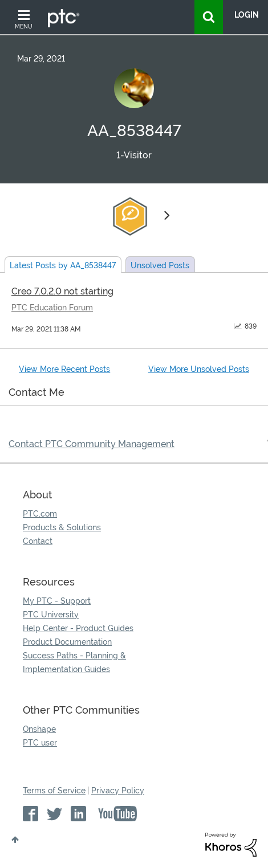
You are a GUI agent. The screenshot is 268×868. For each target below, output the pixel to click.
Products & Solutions (62, 527)
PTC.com (40, 514)
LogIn (247, 15)
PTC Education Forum (52, 308)
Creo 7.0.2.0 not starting (62, 291)
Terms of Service (54, 791)
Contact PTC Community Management (92, 444)
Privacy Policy (118, 791)
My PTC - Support (57, 601)
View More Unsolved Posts (199, 369)
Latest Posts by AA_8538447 (63, 265)
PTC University (51, 615)
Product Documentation (67, 642)
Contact (38, 541)
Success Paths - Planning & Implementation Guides (74, 662)
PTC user (40, 743)
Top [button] (15, 840)
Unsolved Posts (160, 265)
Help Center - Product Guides (78, 628)
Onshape (39, 729)
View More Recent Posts (64, 369)
